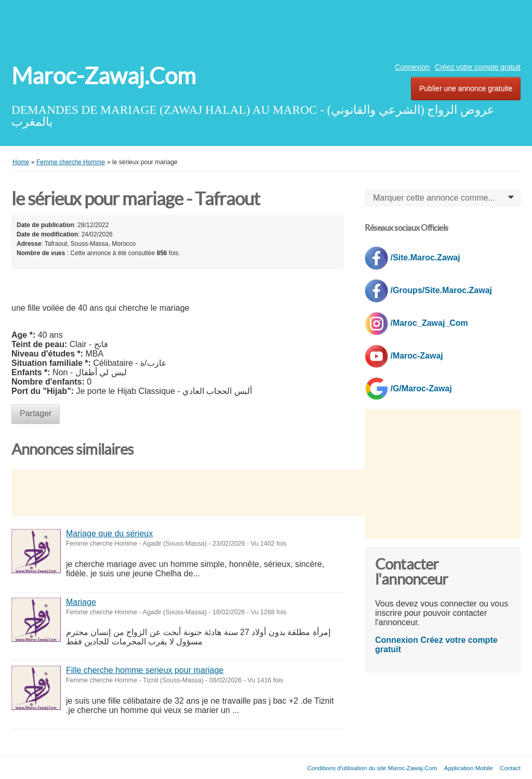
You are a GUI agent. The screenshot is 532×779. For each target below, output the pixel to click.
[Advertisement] (266, 29)
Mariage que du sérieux (109, 533)
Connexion (412, 67)
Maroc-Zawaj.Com (104, 76)
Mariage (81, 602)
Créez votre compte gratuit (478, 67)
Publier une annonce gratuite (466, 88)
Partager (36, 413)
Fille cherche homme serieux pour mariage (145, 670)
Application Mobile (469, 768)
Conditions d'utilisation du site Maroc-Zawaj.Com (372, 768)
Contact (510, 768)
